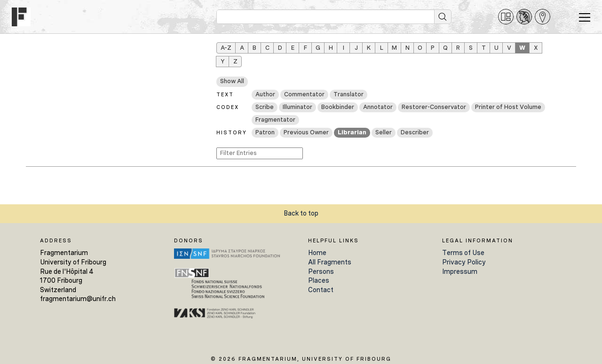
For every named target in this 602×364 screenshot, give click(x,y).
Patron (265, 132)
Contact (321, 290)
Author (265, 94)
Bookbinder (338, 107)
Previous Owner (306, 132)
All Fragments (330, 262)
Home (317, 253)
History (232, 132)
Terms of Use (463, 253)
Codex (228, 107)
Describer (415, 132)
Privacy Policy (464, 262)
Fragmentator (275, 120)
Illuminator (297, 107)
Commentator (304, 94)
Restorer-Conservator (434, 107)
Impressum (460, 271)
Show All (232, 81)
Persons (321, 271)
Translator (349, 94)
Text (225, 94)
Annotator (378, 107)
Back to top (301, 213)
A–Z (226, 48)
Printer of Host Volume (508, 107)
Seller (384, 132)
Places (319, 280)
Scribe (265, 107)
